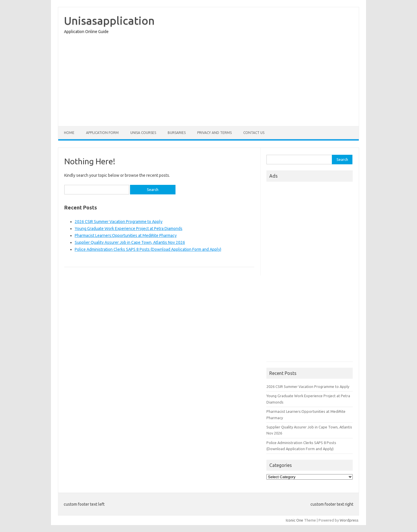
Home (69, 133)
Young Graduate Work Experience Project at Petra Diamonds (129, 229)
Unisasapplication (109, 21)
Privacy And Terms (214, 133)
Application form (102, 133)
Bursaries (177, 133)
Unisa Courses (143, 133)
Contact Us (254, 133)
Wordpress (349, 520)
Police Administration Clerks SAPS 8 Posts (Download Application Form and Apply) (148, 249)
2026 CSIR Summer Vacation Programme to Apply (119, 222)
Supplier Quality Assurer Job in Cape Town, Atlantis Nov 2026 (130, 242)
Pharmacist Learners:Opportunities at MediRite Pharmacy (126, 235)
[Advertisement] (209, 82)
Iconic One (295, 520)
